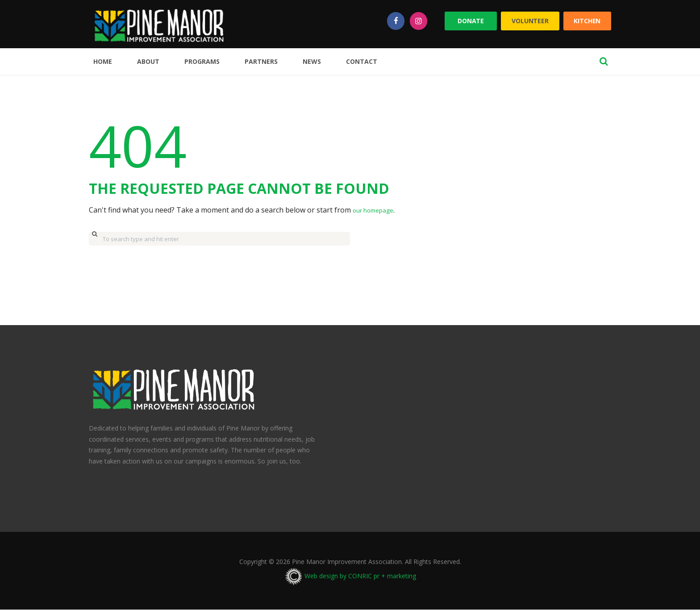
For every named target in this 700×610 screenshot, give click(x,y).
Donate (471, 21)
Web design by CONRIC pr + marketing (350, 576)
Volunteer (530, 21)
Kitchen (587, 21)
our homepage (378, 210)
